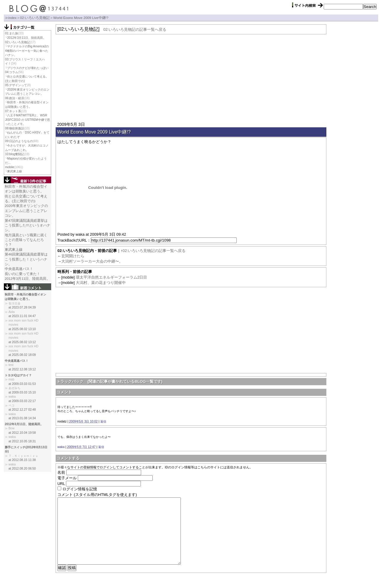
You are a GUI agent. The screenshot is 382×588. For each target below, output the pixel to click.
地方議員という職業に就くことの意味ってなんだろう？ (26, 240)
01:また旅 (12, 33)
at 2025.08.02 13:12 (22, 342)
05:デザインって (16, 85)
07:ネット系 (13, 111)
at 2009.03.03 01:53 (22, 384)
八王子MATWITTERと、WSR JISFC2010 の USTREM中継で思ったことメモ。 (28, 120)
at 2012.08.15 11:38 (22, 460)
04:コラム (12, 72)
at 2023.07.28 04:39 (22, 307)
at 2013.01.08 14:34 (22, 418)
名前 (61, 472)
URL (61, 484)
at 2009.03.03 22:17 (22, 401)
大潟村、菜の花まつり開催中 (101, 283)
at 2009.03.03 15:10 (22, 392)
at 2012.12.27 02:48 (22, 410)
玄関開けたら (73, 256)
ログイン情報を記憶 (80, 489)
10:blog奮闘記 (14, 154)
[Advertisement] (191, 77)
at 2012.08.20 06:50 (22, 469)
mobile (10, 167)
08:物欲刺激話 (14, 128)
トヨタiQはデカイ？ (18, 375)
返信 (103, 421)
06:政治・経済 (14, 98)
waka (61, 447)
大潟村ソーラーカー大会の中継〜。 (92, 261)
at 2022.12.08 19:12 (22, 369)
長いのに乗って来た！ (22, 274)
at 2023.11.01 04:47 (22, 316)
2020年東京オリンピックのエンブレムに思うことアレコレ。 (26, 211)
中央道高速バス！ (19, 269)
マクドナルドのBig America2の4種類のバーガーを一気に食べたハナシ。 (27, 51)
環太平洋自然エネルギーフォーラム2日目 (111, 277)
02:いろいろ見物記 (35, 18)
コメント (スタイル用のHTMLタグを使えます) (97, 495)
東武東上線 (14, 171)
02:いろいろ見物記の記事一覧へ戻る (135, 29)
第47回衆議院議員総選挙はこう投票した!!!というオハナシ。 (28, 225)
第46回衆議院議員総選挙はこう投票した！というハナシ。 (26, 259)
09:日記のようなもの (19, 141)
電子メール (67, 478)
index (12, 18)
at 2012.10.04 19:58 (22, 433)
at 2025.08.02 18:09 (22, 355)
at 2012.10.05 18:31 (22, 441)
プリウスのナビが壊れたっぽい (28, 68)
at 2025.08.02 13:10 (22, 329)
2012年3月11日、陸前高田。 (26, 38)
